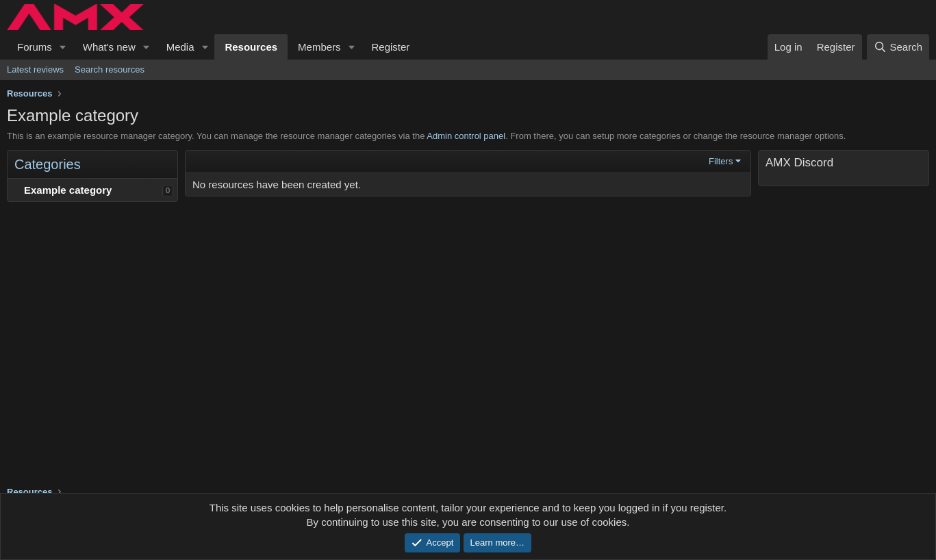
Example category (68, 190)
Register (391, 47)
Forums (35, 47)
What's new (109, 47)
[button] (63, 47)
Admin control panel (466, 136)
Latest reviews (35, 69)
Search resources (110, 69)
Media (180, 47)
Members (319, 47)
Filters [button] (721, 161)
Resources (251, 47)
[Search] (898, 47)
